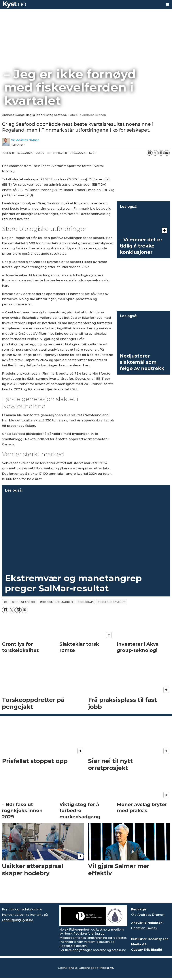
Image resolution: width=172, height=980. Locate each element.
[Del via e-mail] (167, 153)
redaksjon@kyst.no (18, 920)
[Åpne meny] (167, 5)
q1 (6, 602)
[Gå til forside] (14, 5)
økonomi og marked (56, 602)
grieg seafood (24, 602)
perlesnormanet (111, 602)
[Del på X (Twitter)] (155, 153)
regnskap (85, 602)
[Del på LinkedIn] (161, 153)
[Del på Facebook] (149, 153)
